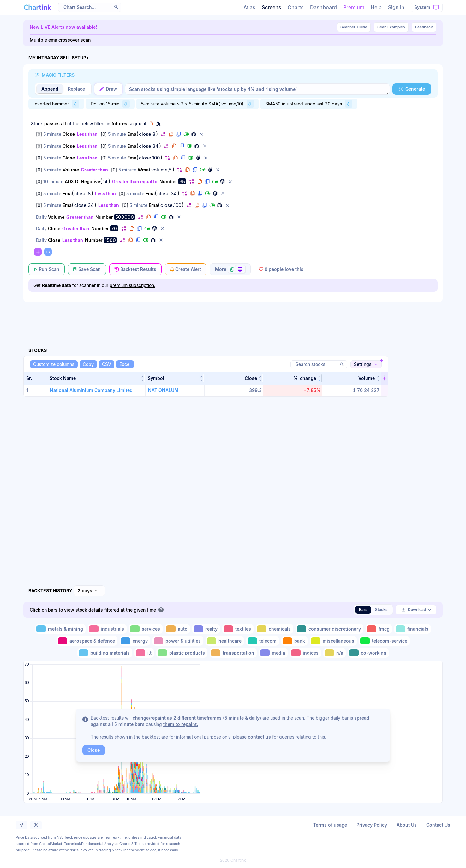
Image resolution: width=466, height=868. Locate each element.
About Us (407, 825)
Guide (354, 27)
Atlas (249, 7)
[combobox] (89, 591)
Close (69, 134)
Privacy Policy (372, 825)
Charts (296, 7)
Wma (143, 170)
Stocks (381, 610)
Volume (71, 170)
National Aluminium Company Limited (91, 390)
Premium (354, 7)
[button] (116, 7)
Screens (272, 7)
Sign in (396, 7)
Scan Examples (391, 27)
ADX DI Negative (82, 181)
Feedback (424, 27)
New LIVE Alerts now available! (63, 27)
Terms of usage (330, 825)
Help (376, 7)
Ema (132, 134)
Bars (363, 610)
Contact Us (438, 825)
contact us (259, 737)
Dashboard (323, 7)
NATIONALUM (163, 390)
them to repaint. (181, 724)
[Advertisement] (233, 317)
